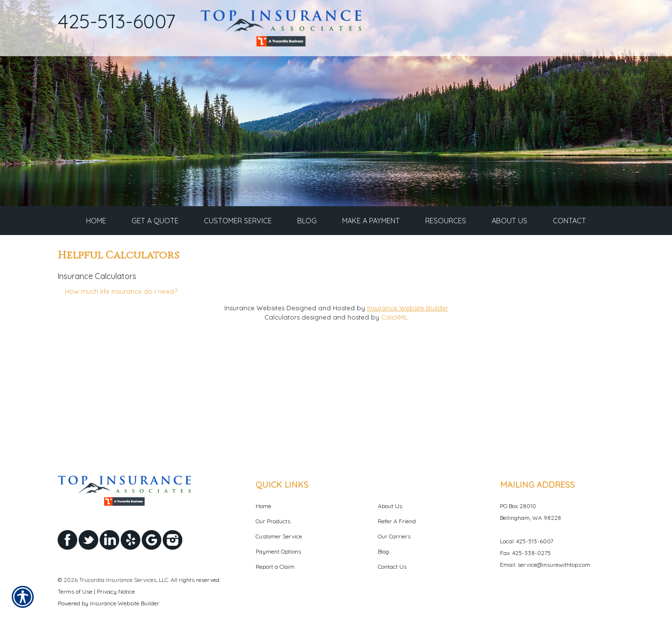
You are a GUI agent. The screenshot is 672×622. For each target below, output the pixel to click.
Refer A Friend (397, 497)
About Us (390, 482)
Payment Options (278, 527)
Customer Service (279, 512)
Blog (383, 527)
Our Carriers (394, 512)
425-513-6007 (117, 21)
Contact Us (392, 543)
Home (263, 482)
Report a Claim (275, 543)
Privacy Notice (116, 568)
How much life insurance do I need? (121, 300)
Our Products (273, 497)
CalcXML (394, 326)
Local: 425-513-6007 (527, 517)
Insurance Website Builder (408, 317)
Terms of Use (75, 568)
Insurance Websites (254, 317)
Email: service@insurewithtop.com (545, 541)
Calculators (282, 326)
